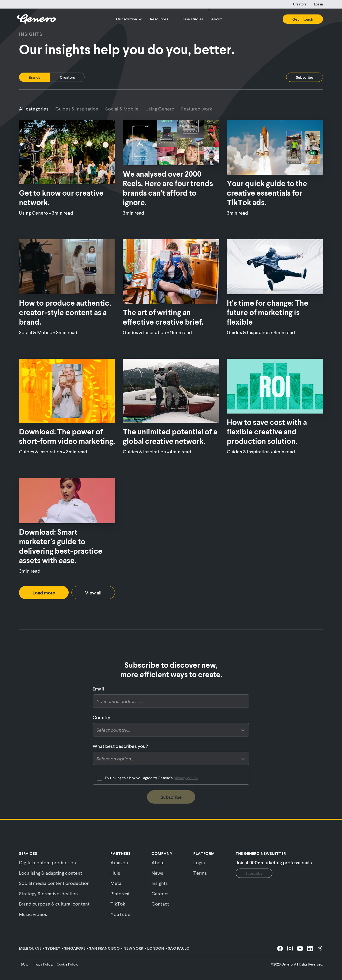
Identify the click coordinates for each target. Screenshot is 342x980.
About (217, 19)
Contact (160, 904)
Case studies (192, 19)
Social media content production (54, 883)
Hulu (115, 873)
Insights (160, 883)
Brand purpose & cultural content (54, 904)
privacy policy (186, 778)
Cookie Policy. (67, 964)
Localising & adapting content (51, 873)
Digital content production (47, 862)
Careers (160, 893)
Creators (300, 4)
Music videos (33, 914)
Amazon (119, 862)
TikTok (118, 904)
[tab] (35, 77)
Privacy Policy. (42, 964)
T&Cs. (23, 964)
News (157, 873)
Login (199, 862)
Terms (200, 873)
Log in (318, 4)
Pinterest (120, 893)
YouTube (120, 914)
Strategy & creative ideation (49, 893)
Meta (116, 883)
